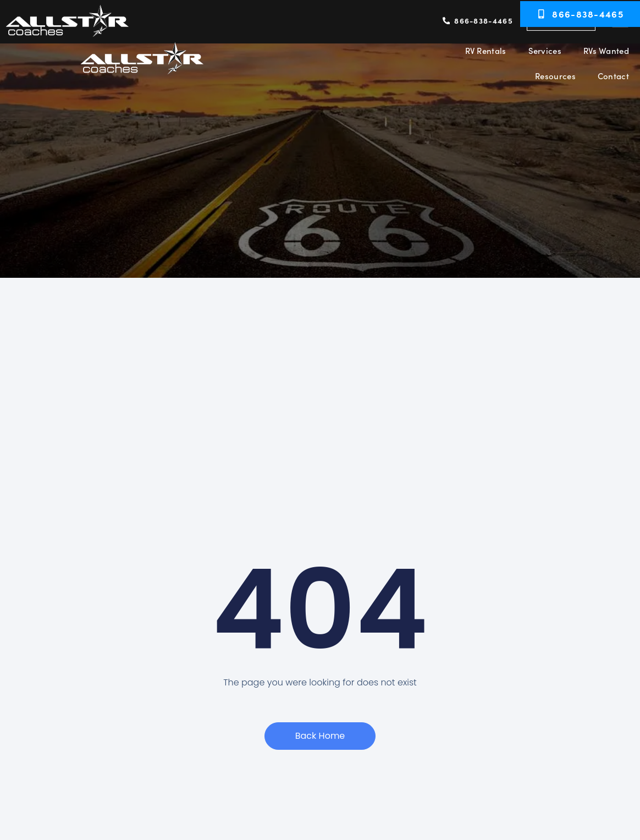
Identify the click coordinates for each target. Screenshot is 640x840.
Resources (555, 76)
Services (545, 50)
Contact (613, 76)
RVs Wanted (606, 50)
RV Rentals (486, 50)
